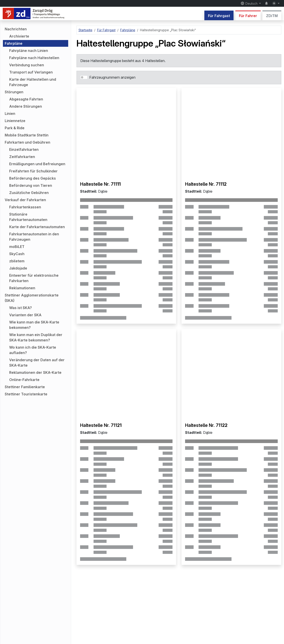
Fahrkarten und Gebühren (27, 142)
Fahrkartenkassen (25, 207)
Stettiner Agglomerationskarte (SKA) (32, 298)
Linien (10, 114)
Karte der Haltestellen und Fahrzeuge (33, 82)
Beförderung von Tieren (31, 185)
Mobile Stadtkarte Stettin (27, 135)
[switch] (84, 77)
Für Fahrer (248, 16)
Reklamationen (22, 288)
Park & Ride (15, 128)
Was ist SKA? (21, 308)
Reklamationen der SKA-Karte (35, 372)
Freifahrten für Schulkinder (33, 171)
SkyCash (17, 254)
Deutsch (249, 3)
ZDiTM (272, 16)
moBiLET (17, 247)
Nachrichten (16, 29)
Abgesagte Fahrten (26, 99)
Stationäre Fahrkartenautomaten (28, 217)
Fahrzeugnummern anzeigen (112, 77)
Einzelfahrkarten (24, 149)
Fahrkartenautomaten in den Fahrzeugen (34, 237)
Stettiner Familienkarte (25, 387)
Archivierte (19, 36)
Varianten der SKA (25, 315)
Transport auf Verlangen (31, 72)
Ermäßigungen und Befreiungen (37, 164)
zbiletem (17, 261)
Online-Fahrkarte (24, 380)
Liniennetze (15, 121)
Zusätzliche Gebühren (29, 193)
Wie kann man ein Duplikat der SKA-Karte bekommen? (36, 337)
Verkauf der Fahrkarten (25, 200)
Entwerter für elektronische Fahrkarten (34, 278)
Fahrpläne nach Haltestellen (34, 58)
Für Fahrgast (219, 16)
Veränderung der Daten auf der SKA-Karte (37, 363)
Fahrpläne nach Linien (29, 51)
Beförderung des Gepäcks (33, 178)
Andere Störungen (26, 106)
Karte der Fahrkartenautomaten (37, 227)
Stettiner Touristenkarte (26, 394)
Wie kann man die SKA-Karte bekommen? (34, 325)
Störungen (14, 92)
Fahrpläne (14, 43)
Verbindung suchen (27, 65)
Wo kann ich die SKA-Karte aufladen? (33, 350)
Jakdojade (18, 268)
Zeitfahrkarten (22, 157)
